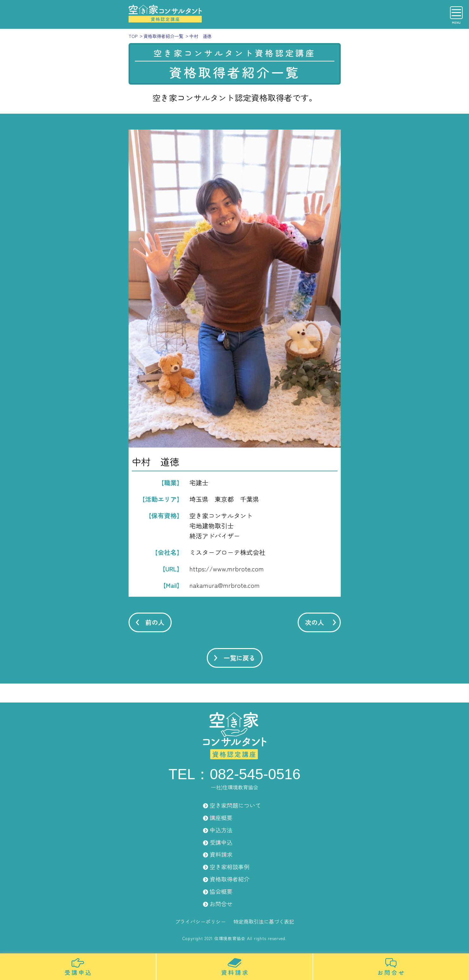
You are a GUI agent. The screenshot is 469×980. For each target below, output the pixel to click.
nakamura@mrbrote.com (225, 585)
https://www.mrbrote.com (227, 569)
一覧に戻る (239, 658)
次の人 (314, 622)
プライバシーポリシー (200, 921)
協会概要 (221, 891)
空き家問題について (235, 805)
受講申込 (221, 842)
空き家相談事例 (230, 867)
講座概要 (221, 818)
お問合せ (221, 904)
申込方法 (221, 830)
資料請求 (221, 854)
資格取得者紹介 (230, 879)
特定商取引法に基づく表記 (264, 921)
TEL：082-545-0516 (235, 774)
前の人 (155, 622)
